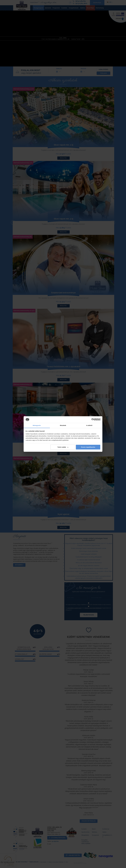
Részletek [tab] (63, 425)
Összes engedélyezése (88, 447)
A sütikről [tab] (89, 425)
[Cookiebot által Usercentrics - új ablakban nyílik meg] (93, 420)
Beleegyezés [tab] (37, 425)
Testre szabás (63, 447)
